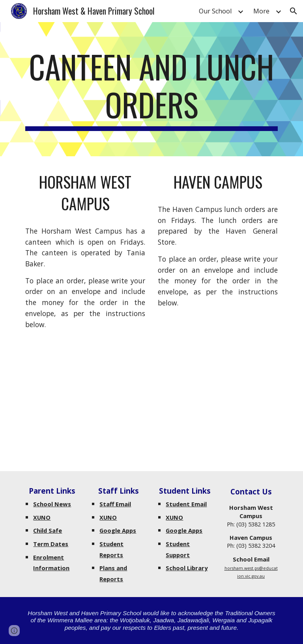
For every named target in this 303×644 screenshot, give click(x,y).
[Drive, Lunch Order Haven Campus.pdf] (218, 377)
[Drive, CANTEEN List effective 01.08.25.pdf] (85, 398)
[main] (151, 89)
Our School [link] (215, 11)
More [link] (261, 11)
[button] (294, 11)
